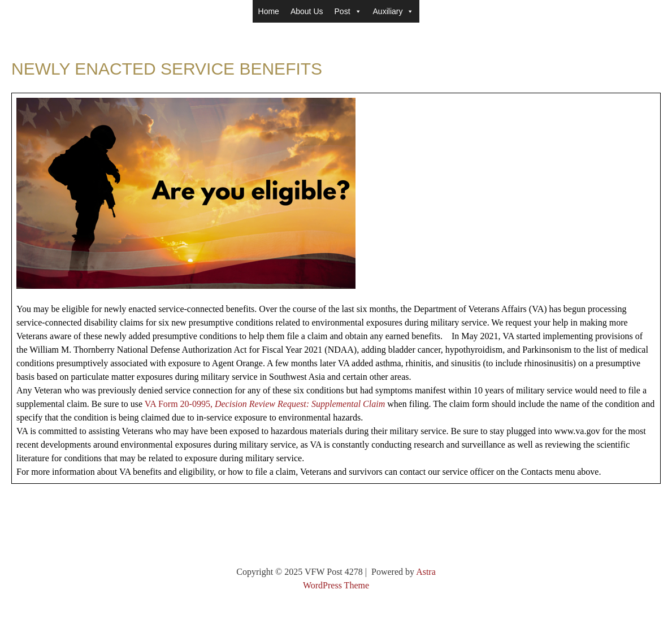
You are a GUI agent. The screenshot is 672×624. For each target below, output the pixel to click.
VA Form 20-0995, (180, 404)
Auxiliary (394, 11)
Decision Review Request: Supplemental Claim (300, 404)
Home (269, 11)
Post (348, 11)
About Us (307, 11)
